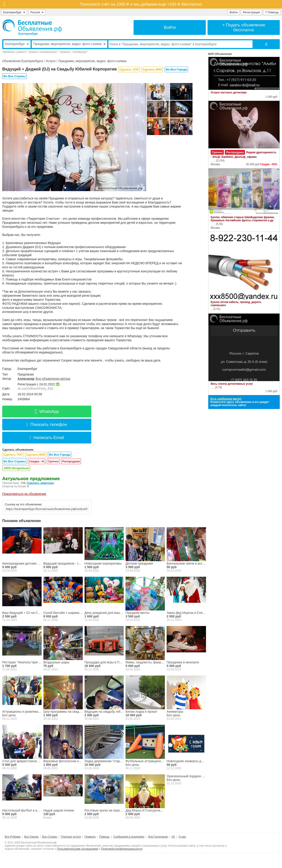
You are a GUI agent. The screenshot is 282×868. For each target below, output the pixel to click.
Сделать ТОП (129, 69)
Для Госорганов (158, 837)
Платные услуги (71, 837)
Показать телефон (47, 424)
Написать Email (47, 437)
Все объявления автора (53, 379)
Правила (90, 837)
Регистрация (251, 12)
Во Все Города (176, 69)
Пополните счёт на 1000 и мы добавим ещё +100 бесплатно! (141, 4)
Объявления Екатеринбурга (22, 61)
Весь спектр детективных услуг (232, 384)
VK (173, 837)
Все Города (31, 837)
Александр (26, 379)
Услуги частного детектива (229, 93)
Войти (234, 12)
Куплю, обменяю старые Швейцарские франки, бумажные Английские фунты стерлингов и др (243, 219)
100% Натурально (16, 468)
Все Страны (50, 837)
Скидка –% (37, 461)
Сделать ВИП (152, 69)
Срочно (53, 461)
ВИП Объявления (220, 54)
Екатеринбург (14, 12)
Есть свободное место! (226, 399)
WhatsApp (47, 411)
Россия (37, 12)
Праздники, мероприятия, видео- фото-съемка (92, 61)
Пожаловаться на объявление (24, 494)
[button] (65, 188)
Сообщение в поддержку (129, 837)
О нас (182, 837)
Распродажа (71, 461)
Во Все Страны (14, 76)
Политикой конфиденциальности (122, 849)
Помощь (104, 837)
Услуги (50, 61)
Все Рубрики (13, 837)
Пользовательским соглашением (77, 849)
